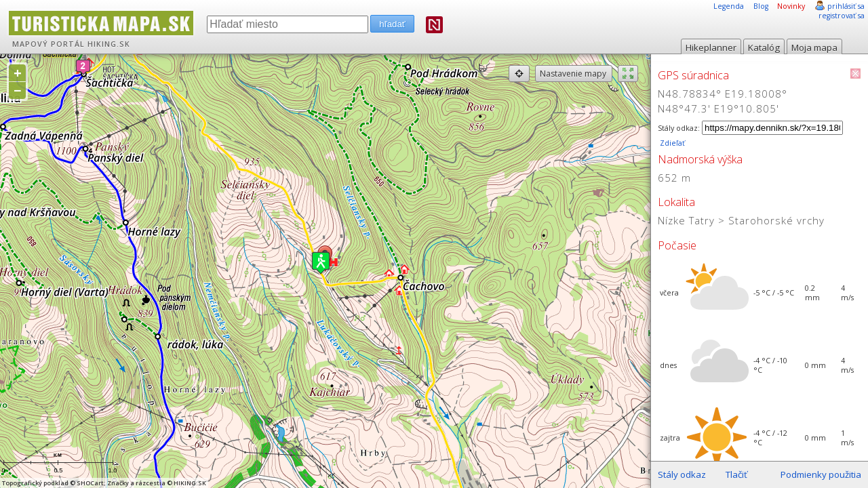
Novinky (791, 6)
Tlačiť (736, 474)
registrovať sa (842, 16)
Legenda (729, 6)
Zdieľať (671, 143)
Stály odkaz (682, 474)
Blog (761, 6)
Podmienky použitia (821, 474)
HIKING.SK (109, 44)
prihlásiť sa (846, 6)
